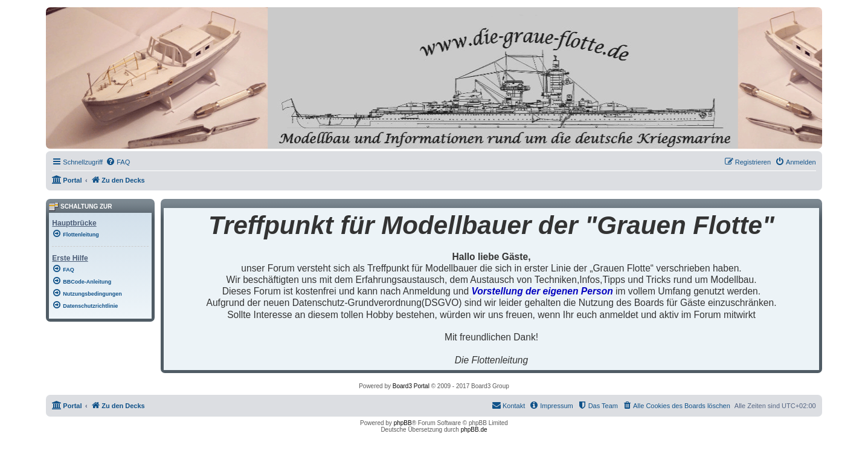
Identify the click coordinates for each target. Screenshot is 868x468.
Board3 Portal (411, 386)
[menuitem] (118, 162)
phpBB (403, 423)
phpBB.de (474, 430)
